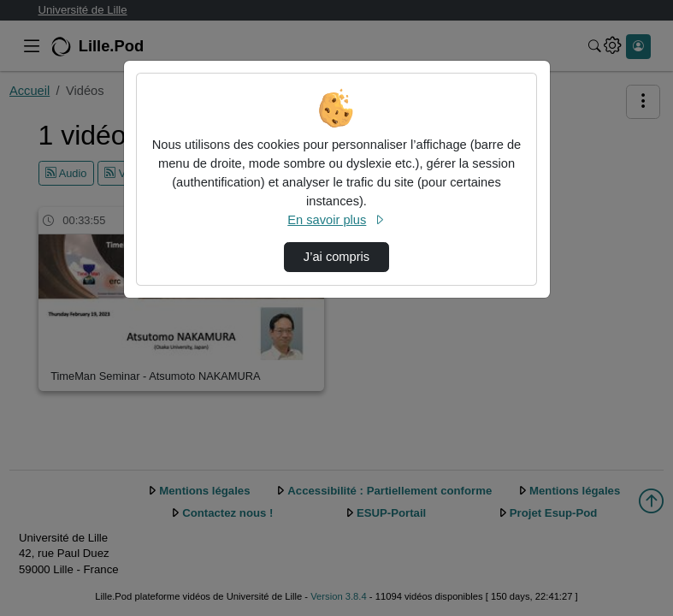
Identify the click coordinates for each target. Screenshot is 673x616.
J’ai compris (336, 257)
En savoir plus (336, 220)
